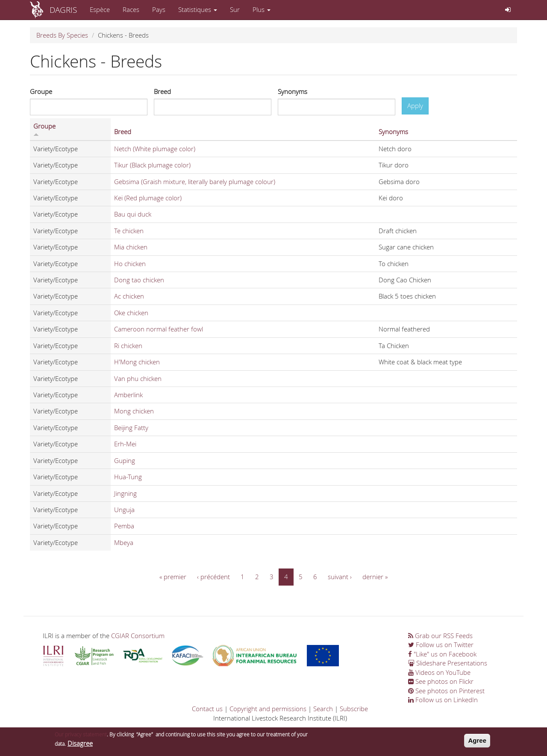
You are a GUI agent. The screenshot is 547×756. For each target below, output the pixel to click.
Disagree (80, 744)
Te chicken (129, 231)
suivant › (340, 577)
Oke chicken (131, 313)
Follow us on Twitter (441, 645)
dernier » (375, 577)
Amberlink (128, 395)
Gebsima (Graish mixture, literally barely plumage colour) (195, 182)
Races (131, 9)
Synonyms (293, 91)
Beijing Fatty (131, 428)
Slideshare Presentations (448, 663)
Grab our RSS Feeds (440, 636)
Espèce (100, 9)
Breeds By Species (62, 35)
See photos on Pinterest (446, 691)
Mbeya (124, 542)
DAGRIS (63, 10)
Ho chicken (130, 264)
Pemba (124, 526)
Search (323, 709)
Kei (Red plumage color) (148, 198)
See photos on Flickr (441, 681)
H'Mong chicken (137, 362)
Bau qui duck (133, 214)
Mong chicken (134, 411)
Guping (125, 460)
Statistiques (198, 9)
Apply (415, 105)
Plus (262, 9)
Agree (477, 742)
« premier (173, 577)
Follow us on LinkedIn (443, 700)
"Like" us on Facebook (442, 654)
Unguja (124, 510)
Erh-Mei (125, 444)
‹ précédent (213, 577)
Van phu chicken (138, 378)
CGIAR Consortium (138, 636)
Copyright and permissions (268, 709)
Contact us (207, 709)
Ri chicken (128, 346)
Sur (235, 9)
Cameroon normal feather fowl (159, 329)
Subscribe (354, 709)
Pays (159, 9)
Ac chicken (129, 296)
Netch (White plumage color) (155, 149)
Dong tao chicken (139, 280)
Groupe (41, 91)
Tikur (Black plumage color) (152, 165)
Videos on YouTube (439, 672)
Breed (162, 91)
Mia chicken (131, 247)
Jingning (125, 493)
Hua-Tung (128, 477)
